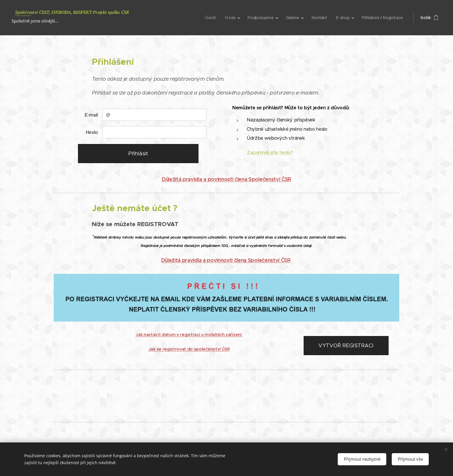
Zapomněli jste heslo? (270, 153)
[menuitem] (209, 18)
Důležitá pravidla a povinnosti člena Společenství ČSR (226, 179)
